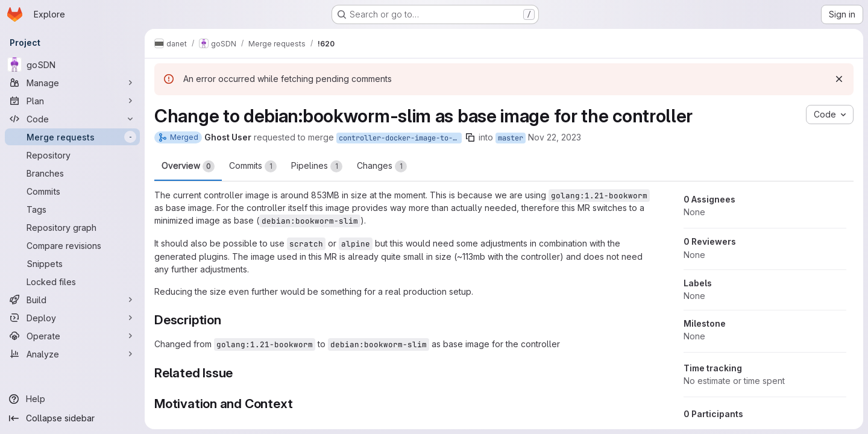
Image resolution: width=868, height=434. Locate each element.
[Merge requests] (72, 137)
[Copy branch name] (470, 137)
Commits (253, 166)
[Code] (72, 119)
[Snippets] (72, 263)
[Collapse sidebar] (72, 418)
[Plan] (72, 101)
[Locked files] (72, 281)
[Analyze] (72, 354)
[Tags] (72, 209)
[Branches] (72, 173)
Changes (382, 166)
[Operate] (72, 336)
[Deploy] (72, 318)
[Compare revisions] (72, 245)
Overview (188, 166)
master (511, 138)
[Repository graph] (72, 227)
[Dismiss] (839, 79)
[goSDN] (72, 64)
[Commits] (72, 191)
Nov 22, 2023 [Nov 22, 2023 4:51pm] (555, 137)
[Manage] (72, 83)
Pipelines (317, 166)
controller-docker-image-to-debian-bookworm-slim (400, 138)
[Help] (72, 399)
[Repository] (72, 155)
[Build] (72, 300)
